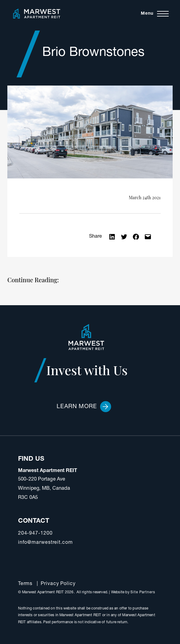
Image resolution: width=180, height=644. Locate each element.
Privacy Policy (58, 584)
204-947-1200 (35, 534)
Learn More (84, 407)
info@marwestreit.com (45, 543)
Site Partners (143, 592)
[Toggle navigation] (155, 14)
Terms (25, 584)
